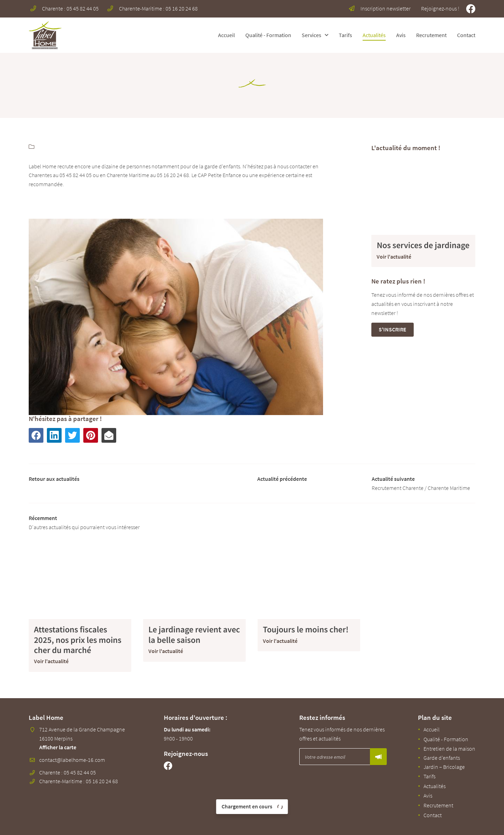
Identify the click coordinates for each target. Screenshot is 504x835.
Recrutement (431, 35)
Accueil (226, 35)
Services (311, 35)
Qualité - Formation (268, 35)
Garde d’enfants (442, 758)
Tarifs (345, 35)
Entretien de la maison (449, 749)
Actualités (374, 35)
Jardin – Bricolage (444, 767)
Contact (466, 35)
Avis (401, 35)
